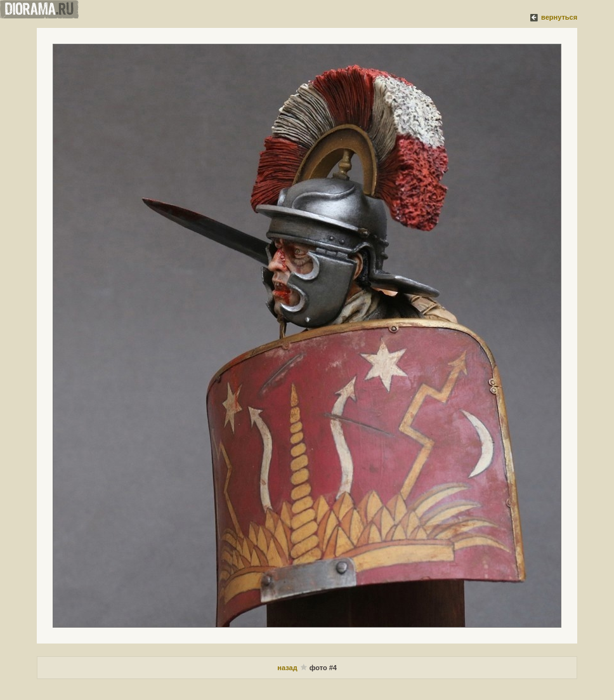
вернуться (559, 17)
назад (288, 668)
